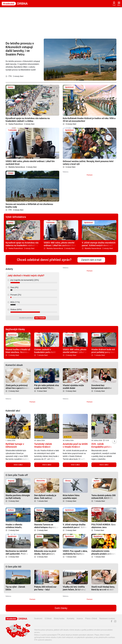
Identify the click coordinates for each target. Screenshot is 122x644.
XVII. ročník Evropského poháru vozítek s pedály (102, 447)
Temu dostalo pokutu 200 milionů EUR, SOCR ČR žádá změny (103, 497)
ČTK (10, 76)
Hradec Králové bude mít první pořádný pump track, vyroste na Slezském (104, 351)
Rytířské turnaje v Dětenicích (15, 445)
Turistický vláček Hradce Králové (43, 445)
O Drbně (48, 619)
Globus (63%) (16, 310)
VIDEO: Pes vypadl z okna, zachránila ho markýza (75, 552)
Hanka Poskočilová (16, 124)
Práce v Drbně (91, 619)
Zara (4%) (14, 287)
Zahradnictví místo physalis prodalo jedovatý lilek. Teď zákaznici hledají (104, 552)
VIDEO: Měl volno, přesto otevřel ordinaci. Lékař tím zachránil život (30, 163)
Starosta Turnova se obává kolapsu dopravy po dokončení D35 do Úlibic (47, 526)
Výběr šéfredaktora (16, 217)
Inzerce (80, 619)
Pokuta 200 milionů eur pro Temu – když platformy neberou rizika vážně (46, 588)
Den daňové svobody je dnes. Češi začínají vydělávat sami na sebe (45, 497)
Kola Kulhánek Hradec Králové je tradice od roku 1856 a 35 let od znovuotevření (89, 120)
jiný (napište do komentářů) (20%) (25, 280)
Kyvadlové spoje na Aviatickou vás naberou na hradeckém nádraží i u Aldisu (28, 120)
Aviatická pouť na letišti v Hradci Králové (75, 445)
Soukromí (38, 619)
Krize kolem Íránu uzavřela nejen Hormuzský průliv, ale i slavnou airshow (74, 497)
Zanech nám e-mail (91, 260)
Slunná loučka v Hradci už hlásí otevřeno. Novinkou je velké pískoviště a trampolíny (18, 351)
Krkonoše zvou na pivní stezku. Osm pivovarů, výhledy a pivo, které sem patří (46, 552)
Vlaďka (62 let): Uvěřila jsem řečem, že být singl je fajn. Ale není (74, 588)
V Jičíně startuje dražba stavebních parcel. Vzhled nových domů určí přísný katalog (99, 244)
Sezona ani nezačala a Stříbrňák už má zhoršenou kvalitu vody (29, 205)
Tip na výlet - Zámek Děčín (15, 588)
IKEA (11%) (15, 302)
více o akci (18, 465)
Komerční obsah (14, 365)
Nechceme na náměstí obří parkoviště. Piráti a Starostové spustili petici (17, 552)
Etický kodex (59, 619)
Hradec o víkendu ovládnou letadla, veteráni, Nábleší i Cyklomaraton (14, 526)
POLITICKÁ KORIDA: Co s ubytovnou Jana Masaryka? (103, 526)
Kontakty (71, 619)
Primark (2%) (16, 295)
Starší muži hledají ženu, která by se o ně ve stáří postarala (103, 588)
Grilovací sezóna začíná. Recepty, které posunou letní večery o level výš (88, 163)
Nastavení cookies (107, 619)
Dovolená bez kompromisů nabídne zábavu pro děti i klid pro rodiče (103, 387)
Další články (61, 608)
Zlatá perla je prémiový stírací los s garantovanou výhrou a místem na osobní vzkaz (18, 387)
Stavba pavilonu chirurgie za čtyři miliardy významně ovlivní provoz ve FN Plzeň (18, 497)
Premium (90, 175)
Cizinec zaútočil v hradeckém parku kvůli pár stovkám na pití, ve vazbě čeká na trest (45, 351)
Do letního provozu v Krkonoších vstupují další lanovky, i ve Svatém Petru (20, 49)
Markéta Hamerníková (17, 167)
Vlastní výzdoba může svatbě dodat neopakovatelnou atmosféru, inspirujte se (74, 387)
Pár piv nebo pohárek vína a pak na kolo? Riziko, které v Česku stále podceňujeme (47, 387)
